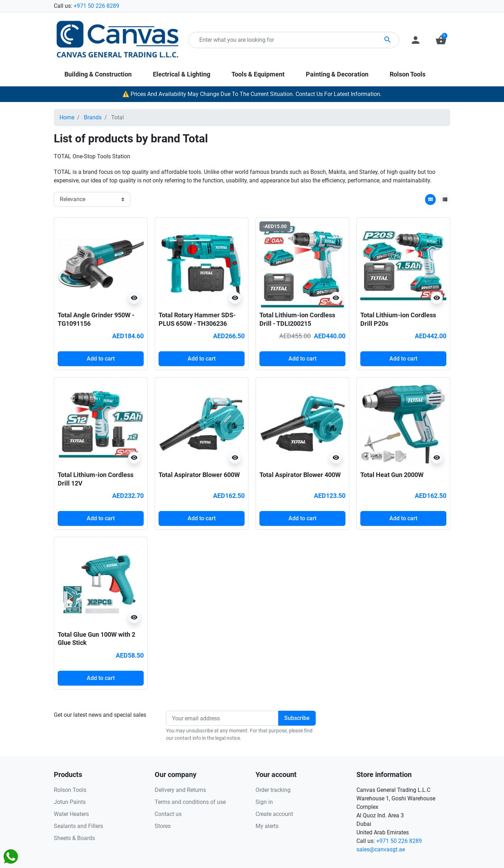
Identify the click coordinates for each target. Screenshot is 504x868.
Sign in (264, 802)
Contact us (168, 814)
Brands (93, 117)
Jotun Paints (70, 802)
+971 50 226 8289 (96, 6)
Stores (163, 826)
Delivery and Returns (180, 790)
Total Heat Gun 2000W (392, 475)
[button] (441, 40)
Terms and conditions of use (190, 802)
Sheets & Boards (74, 838)
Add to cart (101, 359)
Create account (274, 814)
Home (67, 117)
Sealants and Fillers (78, 826)
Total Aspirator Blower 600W (199, 475)
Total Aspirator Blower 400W (300, 475)
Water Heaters (71, 814)
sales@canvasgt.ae (381, 849)
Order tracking (273, 790)
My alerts (267, 826)
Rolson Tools (70, 790)
